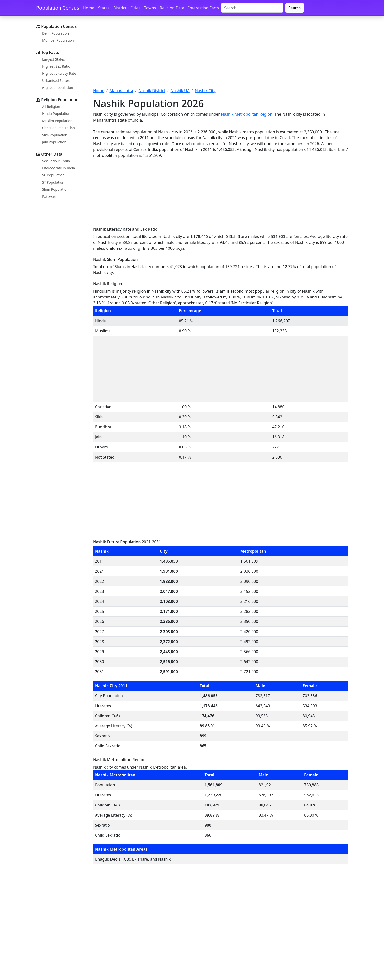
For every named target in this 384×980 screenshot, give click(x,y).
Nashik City (205, 91)
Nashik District (152, 91)
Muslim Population (57, 121)
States (104, 8)
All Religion (51, 106)
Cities (135, 8)
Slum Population (55, 189)
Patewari (49, 196)
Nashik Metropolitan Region (247, 114)
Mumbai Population (58, 40)
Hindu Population (56, 114)
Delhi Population (55, 33)
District (120, 8)
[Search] (252, 8)
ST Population (53, 182)
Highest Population (58, 88)
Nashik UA (180, 91)
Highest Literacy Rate (59, 73)
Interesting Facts (204, 8)
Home (89, 8)
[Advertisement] (220, 55)
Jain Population (54, 142)
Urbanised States (56, 81)
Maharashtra (121, 91)
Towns (150, 8)
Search (295, 8)
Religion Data (172, 8)
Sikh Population (55, 135)
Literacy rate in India (59, 168)
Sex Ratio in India (56, 161)
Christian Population (59, 128)
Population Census (58, 8)
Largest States (54, 59)
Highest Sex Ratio (56, 66)
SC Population (53, 175)
